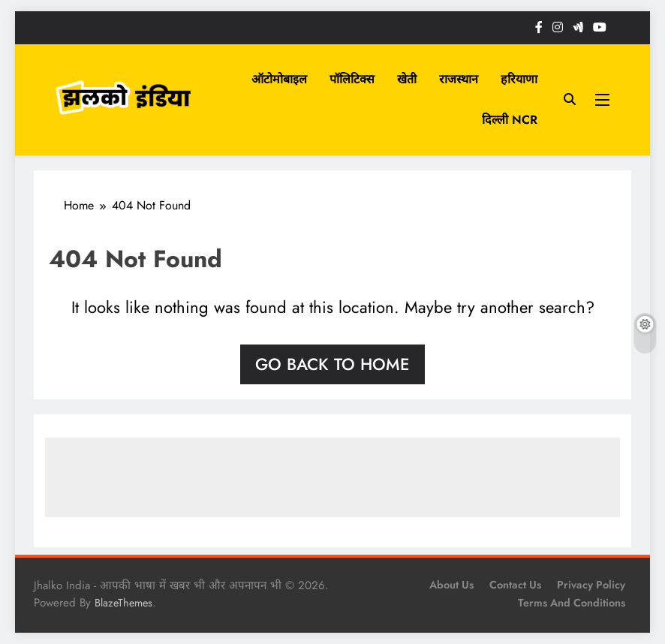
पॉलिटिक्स (352, 79)
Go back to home (332, 364)
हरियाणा (519, 79)
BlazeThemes (123, 603)
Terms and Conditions (572, 603)
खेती (407, 79)
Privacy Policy (591, 585)
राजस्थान (459, 79)
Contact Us (515, 585)
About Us (451, 585)
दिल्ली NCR (510, 120)
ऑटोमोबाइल (279, 79)
